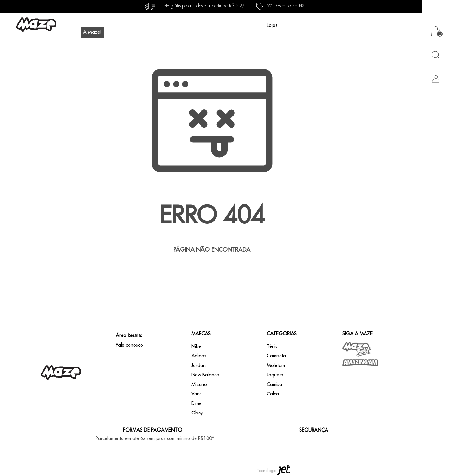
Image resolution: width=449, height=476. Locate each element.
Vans (196, 394)
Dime (196, 403)
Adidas (199, 356)
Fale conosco (129, 345)
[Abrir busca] (436, 55)
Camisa (274, 384)
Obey (197, 413)
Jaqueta (275, 375)
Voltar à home (212, 271)
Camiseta (276, 356)
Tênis (272, 346)
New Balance (205, 375)
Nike (196, 346)
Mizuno (199, 384)
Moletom (276, 365)
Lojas (272, 25)
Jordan (198, 365)
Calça (273, 394)
